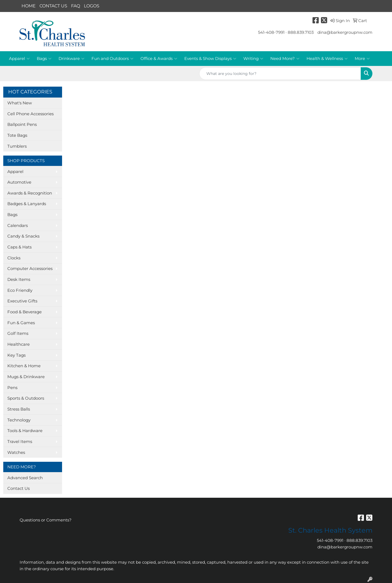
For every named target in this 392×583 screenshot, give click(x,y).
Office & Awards (159, 59)
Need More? (285, 59)
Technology (19, 420)
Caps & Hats (19, 247)
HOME (29, 6)
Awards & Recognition (30, 193)
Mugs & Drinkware (26, 377)
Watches (16, 453)
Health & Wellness (327, 59)
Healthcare (19, 344)
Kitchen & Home (24, 366)
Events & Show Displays (210, 59)
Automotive (19, 182)
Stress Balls (19, 409)
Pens (12, 388)
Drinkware (71, 59)
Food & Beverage (24, 312)
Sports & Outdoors (26, 398)
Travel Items (20, 442)
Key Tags (16, 355)
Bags (44, 59)
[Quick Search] (280, 74)
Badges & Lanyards (27, 204)
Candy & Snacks (23, 236)
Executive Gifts (22, 301)
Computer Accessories (30, 269)
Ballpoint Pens (22, 125)
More (362, 59)
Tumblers (17, 146)
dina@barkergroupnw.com (345, 32)
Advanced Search (25, 478)
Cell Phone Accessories (30, 114)
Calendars (18, 226)
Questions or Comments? (46, 520)
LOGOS (92, 6)
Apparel (19, 59)
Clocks (14, 258)
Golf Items (18, 333)
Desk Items (19, 280)
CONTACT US (53, 6)
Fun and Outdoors (112, 59)
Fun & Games (21, 323)
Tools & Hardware (25, 431)
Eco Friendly (20, 290)
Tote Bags (17, 135)
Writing (253, 59)
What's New (20, 103)
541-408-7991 (271, 32)
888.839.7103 (301, 32)
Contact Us (19, 488)
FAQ (76, 6)
